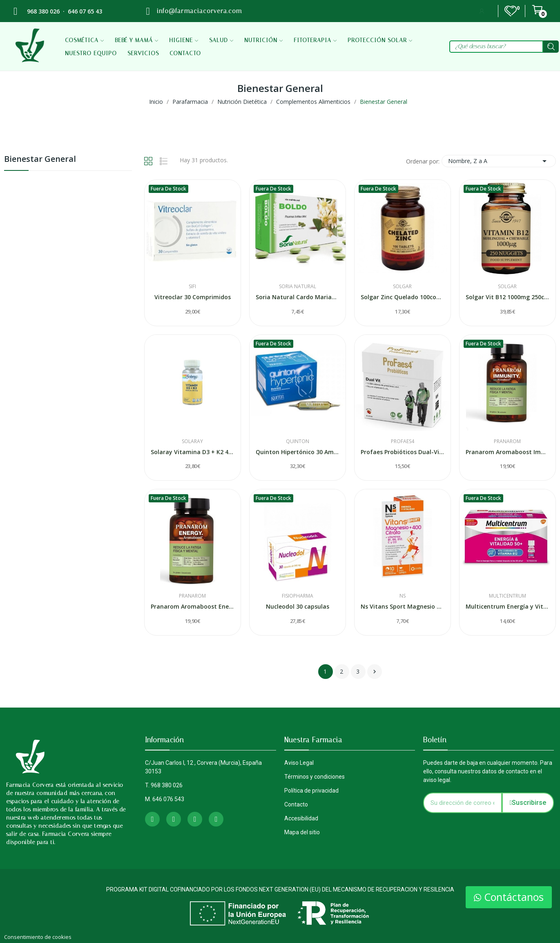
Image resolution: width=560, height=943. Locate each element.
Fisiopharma (298, 596)
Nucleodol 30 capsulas (298, 606)
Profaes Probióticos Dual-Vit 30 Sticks (403, 452)
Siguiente (375, 672)
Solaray (192, 441)
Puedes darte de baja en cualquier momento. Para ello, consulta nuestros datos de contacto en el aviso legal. (488, 771)
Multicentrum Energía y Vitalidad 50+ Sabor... (508, 606)
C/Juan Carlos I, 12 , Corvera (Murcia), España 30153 (203, 767)
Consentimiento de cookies (38, 937)
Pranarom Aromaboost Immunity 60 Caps (508, 452)
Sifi (192, 287)
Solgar (402, 287)
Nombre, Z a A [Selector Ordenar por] (499, 161)
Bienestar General (40, 160)
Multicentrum (508, 596)
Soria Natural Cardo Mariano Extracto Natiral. (298, 297)
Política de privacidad (311, 791)
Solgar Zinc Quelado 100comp (403, 297)
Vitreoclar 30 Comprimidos (193, 297)
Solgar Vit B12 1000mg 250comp (508, 297)
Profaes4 (403, 441)
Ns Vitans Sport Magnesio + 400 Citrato (403, 606)
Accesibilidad (301, 818)
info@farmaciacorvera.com (199, 11)
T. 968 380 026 (164, 785)
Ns (403, 596)
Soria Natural (298, 287)
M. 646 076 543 (165, 799)
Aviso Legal (299, 763)
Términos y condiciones (315, 777)
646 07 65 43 (85, 11)
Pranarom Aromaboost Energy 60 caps (193, 606)
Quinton (298, 441)
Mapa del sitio (302, 832)
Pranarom (507, 441)
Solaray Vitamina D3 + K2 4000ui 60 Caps (193, 452)
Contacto (296, 804)
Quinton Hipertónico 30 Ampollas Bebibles (298, 452)
